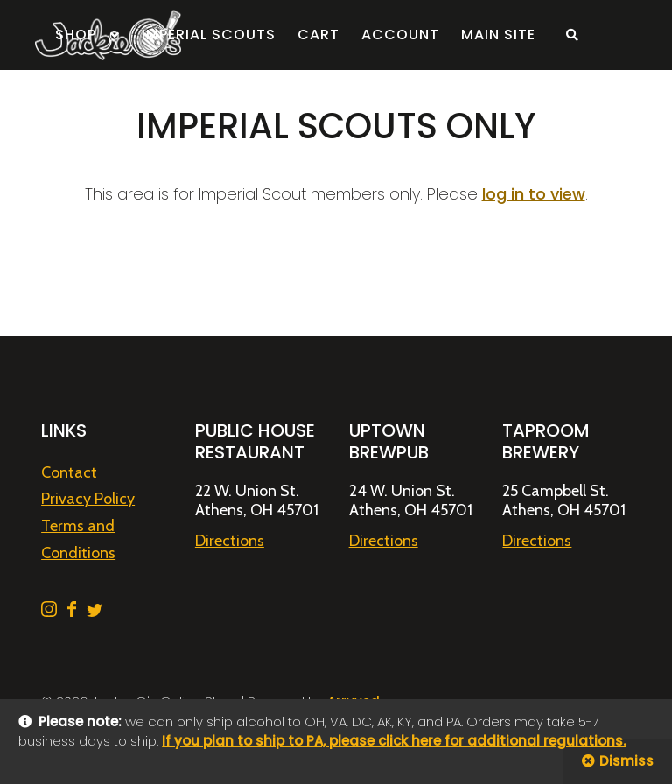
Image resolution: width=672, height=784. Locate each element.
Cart (318, 35)
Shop (76, 35)
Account (400, 35)
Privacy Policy (88, 499)
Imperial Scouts (209, 35)
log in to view (534, 194)
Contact (69, 472)
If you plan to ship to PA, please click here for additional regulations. (394, 741)
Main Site (498, 35)
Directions (230, 541)
